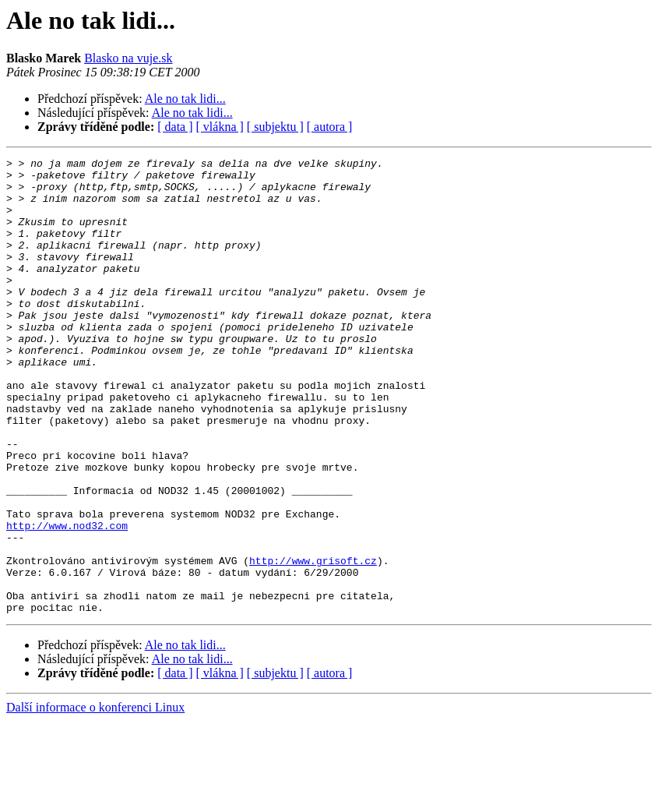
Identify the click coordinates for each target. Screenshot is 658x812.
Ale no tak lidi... (185, 99)
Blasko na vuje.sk (128, 58)
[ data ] (175, 127)
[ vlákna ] (220, 127)
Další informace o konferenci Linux (95, 798)
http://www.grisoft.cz (313, 642)
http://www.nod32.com (67, 600)
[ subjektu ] (275, 127)
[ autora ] (330, 127)
